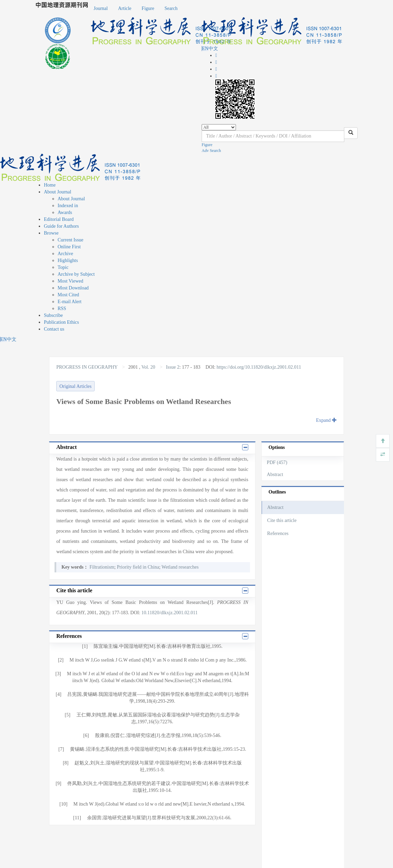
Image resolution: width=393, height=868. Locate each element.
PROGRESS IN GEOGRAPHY (87, 367)
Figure (148, 8)
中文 (213, 49)
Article (125, 8)
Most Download (73, 288)
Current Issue (70, 240)
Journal (101, 8)
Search (171, 8)
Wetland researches (180, 567)
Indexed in (68, 206)
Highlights (68, 260)
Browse (51, 233)
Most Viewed (70, 281)
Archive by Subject (76, 274)
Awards (65, 212)
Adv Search (211, 151)
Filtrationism (102, 567)
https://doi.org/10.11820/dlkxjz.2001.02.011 (259, 367)
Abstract (275, 474)
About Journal (58, 192)
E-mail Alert (70, 302)
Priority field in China (138, 567)
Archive (65, 254)
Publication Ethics (61, 322)
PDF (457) (277, 462)
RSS (62, 308)
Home (50, 185)
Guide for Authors (61, 226)
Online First (69, 247)
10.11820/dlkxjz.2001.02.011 (169, 613)
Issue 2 (173, 367)
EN (205, 49)
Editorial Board (59, 219)
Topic (63, 267)
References (278, 533)
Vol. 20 (148, 367)
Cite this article (282, 520)
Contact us (54, 329)
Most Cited (68, 295)
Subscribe (53, 315)
